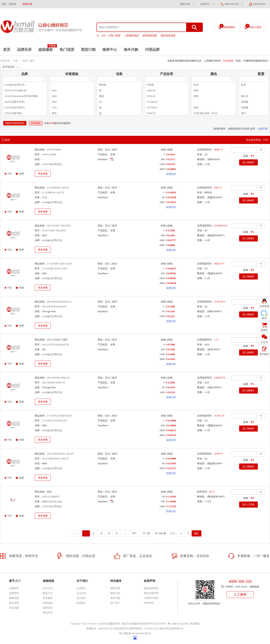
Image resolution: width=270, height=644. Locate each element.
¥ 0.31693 (171, 463)
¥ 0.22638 (171, 197)
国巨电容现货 (168, 36)
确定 (197, 533)
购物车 (264, 330)
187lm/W (151, 96)
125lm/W (151, 90)
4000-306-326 (232, 4)
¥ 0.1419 (171, 387)
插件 (54, 113)
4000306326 (259, 4)
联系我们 (81, 603)
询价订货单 (253, 26)
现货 (8, 140)
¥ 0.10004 (171, 425)
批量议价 (171, 174)
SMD (54, 96)
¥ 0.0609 (171, 245)
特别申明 (149, 603)
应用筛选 (36, 123)
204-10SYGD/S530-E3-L (59, 302)
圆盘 (102, 96)
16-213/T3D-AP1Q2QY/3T (56, 345)
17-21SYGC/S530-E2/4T (59, 416)
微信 (264, 318)
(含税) (170, 150)
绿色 (196, 90)
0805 (54, 102)
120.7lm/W (152, 108)
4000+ (163, 283)
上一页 (76, 533)
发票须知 (48, 603)
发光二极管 (29, 61)
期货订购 (88, 50)
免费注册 (27, 4)
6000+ (163, 245)
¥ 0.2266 (171, 349)
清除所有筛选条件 (15, 123)
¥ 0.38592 (171, 193)
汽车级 (150, 85)
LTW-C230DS (54, 150)
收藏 (21, 174)
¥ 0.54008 (171, 459)
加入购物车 (248, 162)
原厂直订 (115, 603)
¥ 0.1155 (170, 316)
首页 (7, 50)
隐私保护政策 (151, 588)
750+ (163, 501)
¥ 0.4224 (171, 154)
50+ (164, 197)
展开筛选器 (8, 67)
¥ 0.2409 (171, 383)
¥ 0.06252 (171, 430)
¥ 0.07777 (171, 240)
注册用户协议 (151, 598)
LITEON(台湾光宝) (15, 108)
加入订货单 (248, 505)
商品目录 (48, 613)
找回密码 (14, 593)
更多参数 (43, 174)
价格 (163, 150)
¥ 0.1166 (170, 235)
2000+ (163, 202)
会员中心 (205, 4)
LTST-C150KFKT (51, 497)
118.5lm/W (152, 102)
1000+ (163, 316)
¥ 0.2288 (171, 307)
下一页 (146, 533)
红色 (196, 85)
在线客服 (264, 306)
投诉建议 (195, 624)
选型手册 (115, 588)
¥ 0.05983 (171, 278)
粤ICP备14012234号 (178, 624)
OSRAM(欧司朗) (13, 113)
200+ (163, 159)
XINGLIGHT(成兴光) (16, 90)
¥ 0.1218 (171, 392)
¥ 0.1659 (171, 359)
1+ (164, 154)
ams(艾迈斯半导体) (15, 102)
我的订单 (185, 4)
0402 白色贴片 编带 (57, 340)
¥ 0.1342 (171, 311)
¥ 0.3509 (171, 231)
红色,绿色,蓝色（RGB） (207, 113)
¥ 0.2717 (171, 159)
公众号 (264, 342)
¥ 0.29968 (171, 421)
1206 (54, 108)
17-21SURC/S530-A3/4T (59, 264)
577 (134, 533)
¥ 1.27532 (171, 506)
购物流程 (14, 598)
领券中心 (110, 50)
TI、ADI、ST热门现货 (109, 36)
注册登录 (14, 588)
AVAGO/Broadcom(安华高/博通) (21, 96)
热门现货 (67, 50)
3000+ (163, 169)
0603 (54, 90)
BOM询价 (228, 61)
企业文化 (81, 593)
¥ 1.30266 (171, 501)
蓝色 (196, 108)
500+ (163, 235)
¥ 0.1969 (171, 354)
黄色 (196, 96)
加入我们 (81, 598)
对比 (10, 174)
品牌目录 (24, 50)
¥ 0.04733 (171, 435)
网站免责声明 (151, 593)
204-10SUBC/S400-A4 (58, 378)
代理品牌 (152, 50)
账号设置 (14, 603)
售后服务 (48, 598)
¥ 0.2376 (171, 164)
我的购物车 (227, 26)
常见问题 (14, 608)
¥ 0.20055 (171, 169)
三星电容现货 (132, 36)
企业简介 (81, 588)
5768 (51, 123)
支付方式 (48, 588)
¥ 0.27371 (171, 468)
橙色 (49, 492)
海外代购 (131, 50)
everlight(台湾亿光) (15, 85)
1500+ (163, 164)
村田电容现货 (150, 36)
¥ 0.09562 (171, 273)
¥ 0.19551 (171, 202)
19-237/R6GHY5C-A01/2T (60, 454)
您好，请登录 (9, 4)
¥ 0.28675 (171, 269)
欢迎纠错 (263, 129)
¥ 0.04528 (171, 283)
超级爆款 (46, 50)
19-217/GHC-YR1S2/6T (59, 226)
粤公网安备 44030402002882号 (135, 633)
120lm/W (151, 113)
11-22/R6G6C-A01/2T (58, 188)
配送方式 (48, 593)
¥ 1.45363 (171, 497)
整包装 (103, 85)
